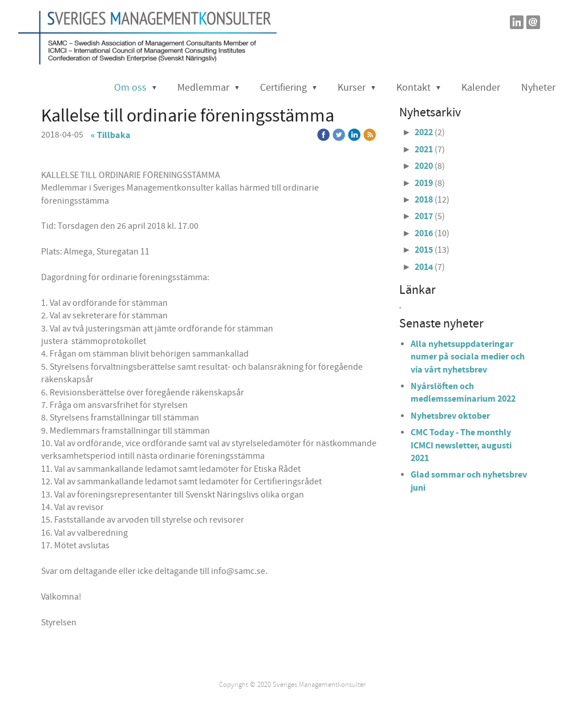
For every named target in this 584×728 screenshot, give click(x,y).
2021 (424, 149)
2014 (424, 267)
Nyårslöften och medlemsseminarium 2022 (463, 393)
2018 (424, 200)
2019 (424, 183)
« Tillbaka (111, 135)
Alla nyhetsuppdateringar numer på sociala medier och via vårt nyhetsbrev (468, 357)
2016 (424, 233)
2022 (424, 132)
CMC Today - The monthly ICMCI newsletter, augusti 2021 (461, 445)
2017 (424, 216)
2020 (424, 166)
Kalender (481, 88)
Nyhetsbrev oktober (450, 416)
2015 (424, 250)
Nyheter (538, 88)
